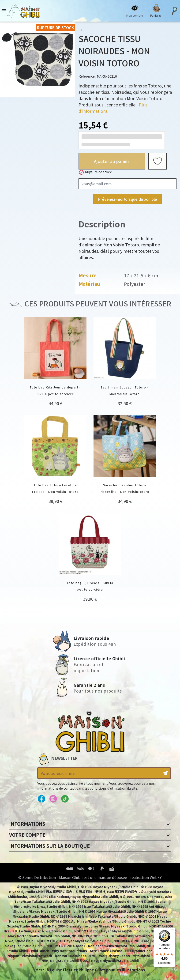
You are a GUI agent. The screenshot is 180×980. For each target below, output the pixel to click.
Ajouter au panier (112, 161)
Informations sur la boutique (49, 846)
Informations (27, 824)
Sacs (82, 30)
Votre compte (27, 835)
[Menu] (172, 930)
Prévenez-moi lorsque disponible (127, 199)
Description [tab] (102, 224)
